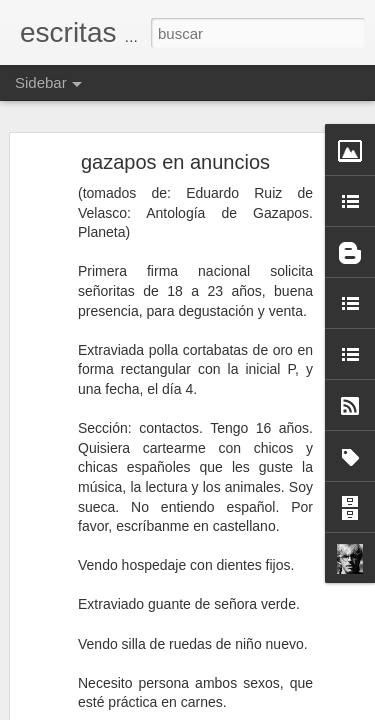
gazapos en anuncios (175, 162)
